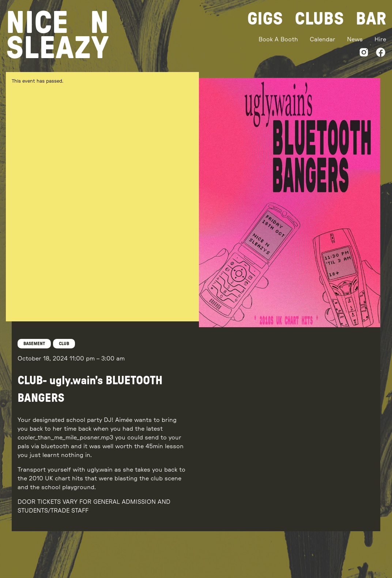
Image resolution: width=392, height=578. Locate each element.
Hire (380, 39)
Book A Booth (278, 39)
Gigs (265, 19)
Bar (371, 19)
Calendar (323, 39)
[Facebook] (381, 54)
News (355, 39)
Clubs (319, 19)
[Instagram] (364, 54)
